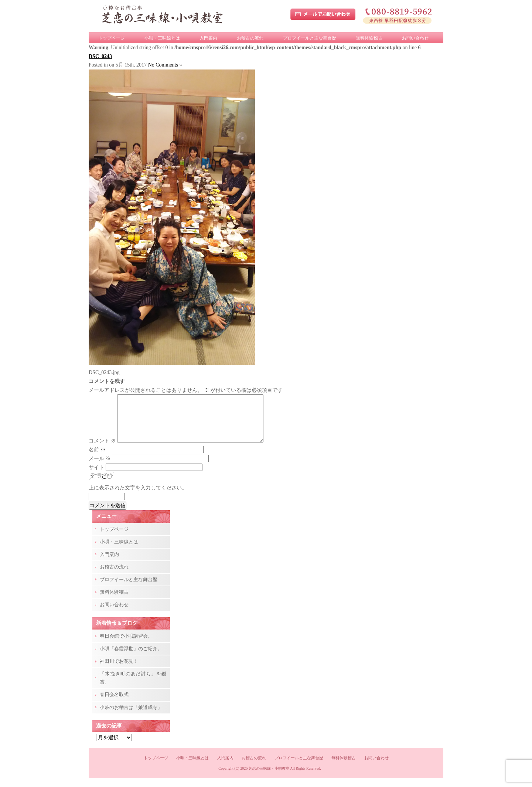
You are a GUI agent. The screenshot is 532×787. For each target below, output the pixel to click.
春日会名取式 (114, 703)
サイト (96, 476)
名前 (97, 459)
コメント (102, 450)
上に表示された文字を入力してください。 (138, 497)
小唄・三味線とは (162, 38)
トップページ (112, 38)
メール (100, 467)
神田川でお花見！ (119, 670)
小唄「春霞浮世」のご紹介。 (131, 657)
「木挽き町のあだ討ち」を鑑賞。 (133, 687)
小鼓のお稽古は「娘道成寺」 (131, 716)
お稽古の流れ (250, 38)
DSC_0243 (100, 56)
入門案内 (208, 38)
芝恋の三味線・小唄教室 (269, 777)
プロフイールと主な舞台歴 (310, 38)
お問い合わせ (415, 38)
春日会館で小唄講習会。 (126, 645)
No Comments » (165, 65)
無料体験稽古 (369, 38)
